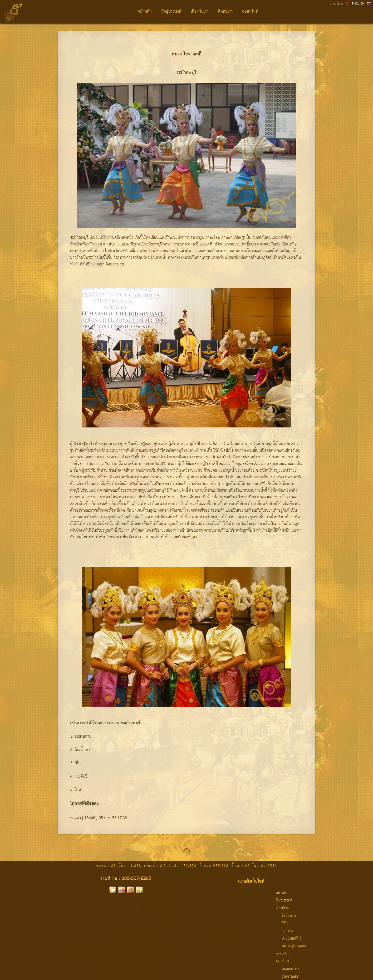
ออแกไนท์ (250, 12)
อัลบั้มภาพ (289, 916)
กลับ (186, 851)
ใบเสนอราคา (290, 969)
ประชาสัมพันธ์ (291, 939)
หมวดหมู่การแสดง (294, 946)
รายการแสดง (290, 977)
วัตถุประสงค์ (171, 12)
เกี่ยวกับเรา (200, 12)
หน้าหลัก (145, 12)
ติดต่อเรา (225, 12)
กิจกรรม (287, 931)
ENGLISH (358, 4)
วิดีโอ (285, 923)
